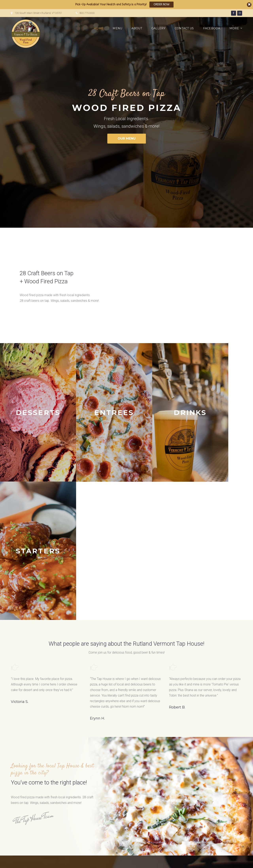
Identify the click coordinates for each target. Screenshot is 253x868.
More (234, 28)
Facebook (212, 28)
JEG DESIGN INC (79, 862)
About (137, 28)
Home (99, 28)
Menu (117, 28)
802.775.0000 (87, 13)
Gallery (158, 28)
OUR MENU (127, 138)
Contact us (184, 28)
